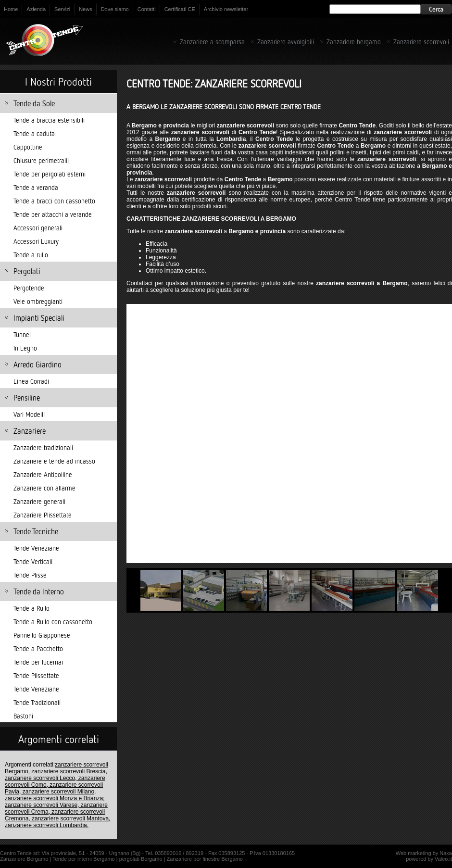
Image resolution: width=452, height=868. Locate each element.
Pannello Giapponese (42, 635)
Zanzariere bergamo (354, 42)
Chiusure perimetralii (41, 160)
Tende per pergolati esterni (50, 174)
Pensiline (27, 398)
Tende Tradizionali (37, 702)
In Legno (25, 348)
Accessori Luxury (36, 241)
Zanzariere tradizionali (43, 447)
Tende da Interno (39, 591)
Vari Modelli (29, 414)
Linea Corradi (31, 381)
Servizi (62, 9)
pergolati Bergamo (141, 859)
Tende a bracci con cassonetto (54, 201)
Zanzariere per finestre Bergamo (205, 859)
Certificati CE (180, 9)
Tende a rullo (31, 255)
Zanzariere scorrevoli (421, 42)
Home (11, 9)
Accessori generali (38, 228)
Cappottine (28, 147)
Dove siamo (115, 9)
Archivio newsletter (226, 9)
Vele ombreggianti (38, 301)
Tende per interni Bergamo (84, 859)
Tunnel (22, 334)
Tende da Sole (34, 103)
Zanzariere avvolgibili (286, 42)
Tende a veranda (36, 187)
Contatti (147, 9)
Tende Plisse (30, 575)
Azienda (36, 9)
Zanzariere (30, 431)
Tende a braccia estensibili (49, 120)
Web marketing (414, 853)
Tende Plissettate (36, 675)
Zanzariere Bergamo (24, 859)
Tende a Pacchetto (38, 648)
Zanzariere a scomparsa (212, 42)
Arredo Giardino (38, 365)
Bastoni (23, 716)
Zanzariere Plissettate (43, 515)
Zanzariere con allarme (44, 488)
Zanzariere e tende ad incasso (54, 461)
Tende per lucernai (38, 662)
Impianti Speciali (39, 318)
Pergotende (29, 288)
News (86, 9)
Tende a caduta (34, 133)
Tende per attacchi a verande (53, 214)
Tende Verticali (33, 561)
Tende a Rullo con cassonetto (53, 622)
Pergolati (27, 271)
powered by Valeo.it (429, 859)
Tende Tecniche (36, 531)
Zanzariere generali (39, 501)
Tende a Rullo (31, 608)
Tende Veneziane (36, 548)
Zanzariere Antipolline (43, 474)
